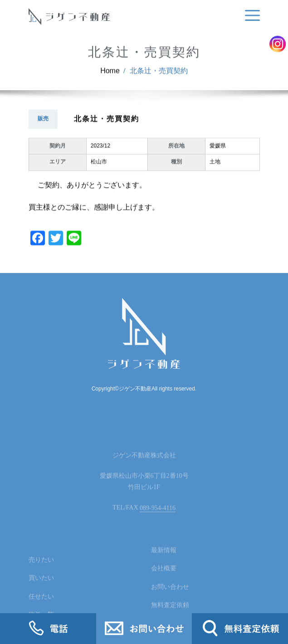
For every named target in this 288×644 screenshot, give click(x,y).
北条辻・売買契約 (159, 79)
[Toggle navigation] (251, 16)
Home (110, 79)
